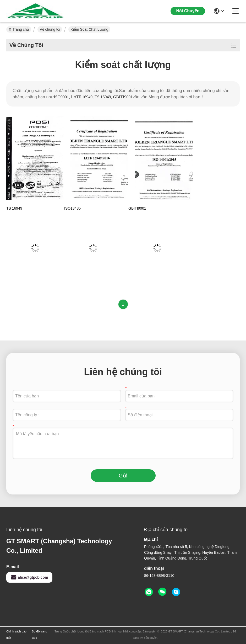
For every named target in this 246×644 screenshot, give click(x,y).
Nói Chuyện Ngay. (188, 15)
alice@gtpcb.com (29, 577)
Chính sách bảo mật (16, 635)
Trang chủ (19, 29)
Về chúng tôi (50, 29)
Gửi (123, 476)
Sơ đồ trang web (39, 635)
